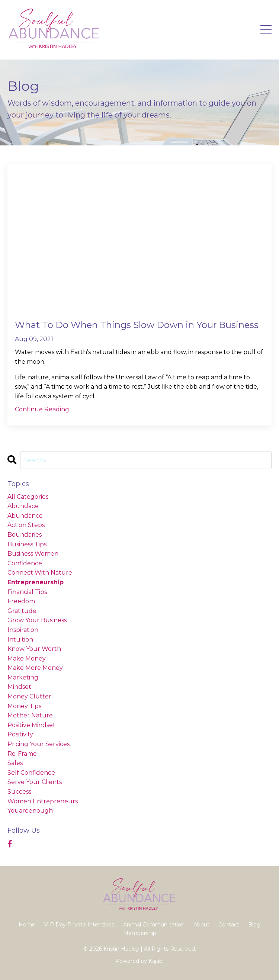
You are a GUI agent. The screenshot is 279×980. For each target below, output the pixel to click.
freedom (21, 601)
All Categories (28, 497)
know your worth (34, 649)
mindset (19, 687)
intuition (20, 640)
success (19, 792)
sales (15, 763)
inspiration (23, 630)
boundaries (25, 535)
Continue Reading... (44, 409)
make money (27, 658)
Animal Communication (154, 925)
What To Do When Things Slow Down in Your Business (137, 325)
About (201, 925)
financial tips (27, 592)
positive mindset (31, 725)
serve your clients (35, 782)
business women (33, 554)
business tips (27, 544)
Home (27, 925)
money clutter (29, 696)
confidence (25, 563)
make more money (35, 668)
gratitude (22, 611)
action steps (26, 525)
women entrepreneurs (43, 801)
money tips (24, 706)
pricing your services (39, 744)
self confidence (31, 773)
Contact (229, 925)
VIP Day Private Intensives (79, 925)
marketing (23, 677)
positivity (20, 734)
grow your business (37, 620)
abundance (25, 516)
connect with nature (40, 573)
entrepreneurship (36, 582)
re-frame (22, 754)
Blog (254, 925)
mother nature (30, 715)
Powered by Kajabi (139, 961)
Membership (140, 933)
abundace (23, 506)
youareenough (30, 811)
